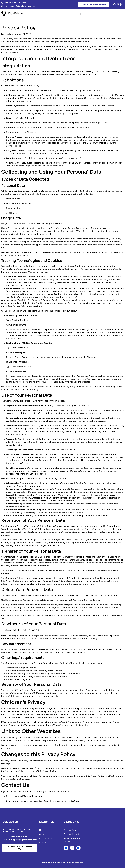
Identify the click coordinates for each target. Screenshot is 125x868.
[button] (80, 14)
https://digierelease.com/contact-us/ (61, 801)
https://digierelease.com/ (68, 158)
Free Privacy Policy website (21, 306)
